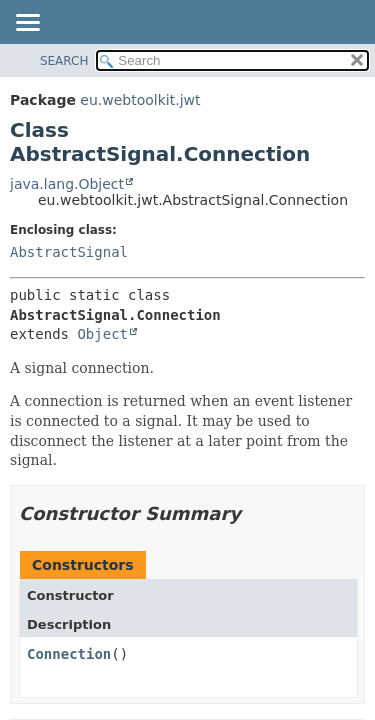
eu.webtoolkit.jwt (140, 100)
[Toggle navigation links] (27, 24)
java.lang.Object (67, 184)
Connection (69, 654)
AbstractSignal (69, 252)
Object (102, 334)
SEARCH (64, 61)
